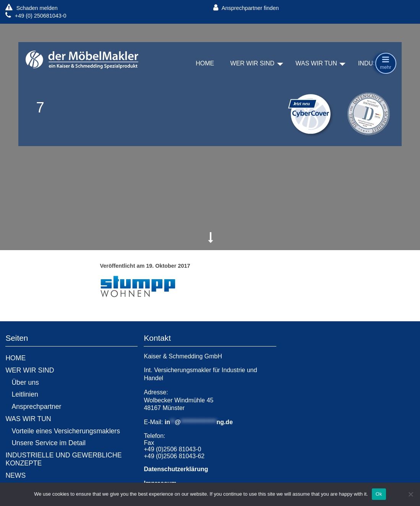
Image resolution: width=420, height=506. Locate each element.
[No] (410, 494)
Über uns (25, 382)
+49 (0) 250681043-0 (36, 15)
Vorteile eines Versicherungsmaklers (66, 431)
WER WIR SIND (253, 64)
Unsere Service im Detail (49, 443)
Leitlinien (25, 394)
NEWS (15, 475)
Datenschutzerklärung (176, 469)
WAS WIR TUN (316, 64)
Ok (379, 494)
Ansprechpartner (36, 407)
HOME (205, 64)
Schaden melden (31, 8)
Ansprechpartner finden (246, 8)
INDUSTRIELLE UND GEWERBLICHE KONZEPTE (63, 459)
